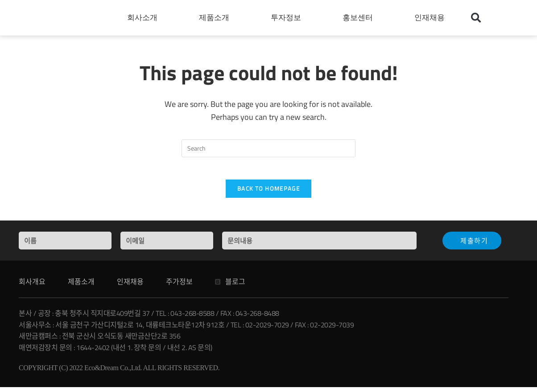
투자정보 (288, 18)
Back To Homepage (268, 193)
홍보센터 (360, 18)
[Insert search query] (268, 148)
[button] (476, 18)
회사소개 (145, 18)
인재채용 (432, 18)
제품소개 (216, 18)
